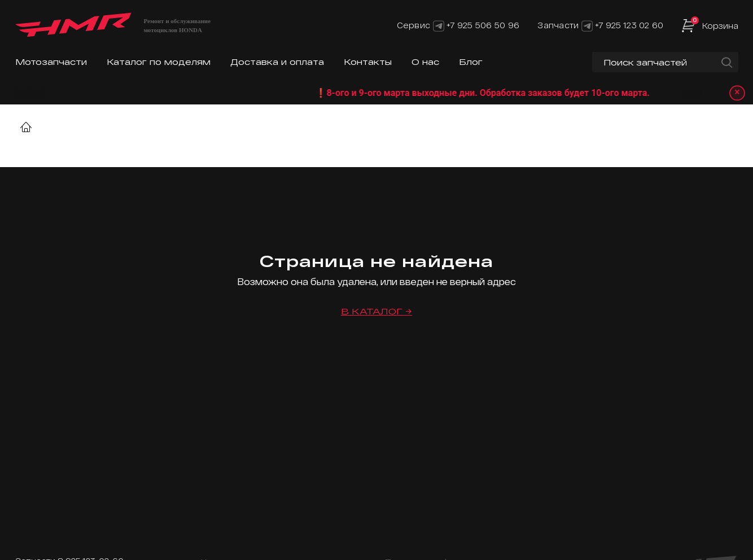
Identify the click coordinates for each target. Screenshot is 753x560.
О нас (425, 62)
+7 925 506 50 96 (483, 25)
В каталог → (376, 311)
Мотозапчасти (51, 62)
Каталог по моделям (159, 62)
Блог (471, 62)
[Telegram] (439, 25)
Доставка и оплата (277, 62)
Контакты (368, 62)
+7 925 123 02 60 (629, 25)
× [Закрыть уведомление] (737, 93)
